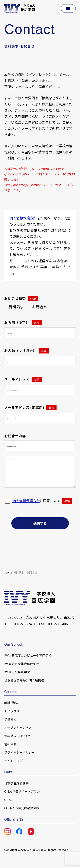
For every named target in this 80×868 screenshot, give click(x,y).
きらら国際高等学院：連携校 (24, 680)
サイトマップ (13, 761)
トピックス (12, 711)
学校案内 (10, 719)
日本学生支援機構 (17, 783)
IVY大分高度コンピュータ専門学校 (28, 655)
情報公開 (10, 744)
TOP (7, 572)
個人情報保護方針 (23, 218)
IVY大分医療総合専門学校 (22, 664)
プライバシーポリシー (20, 752)
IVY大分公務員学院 (17, 672)
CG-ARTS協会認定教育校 (22, 808)
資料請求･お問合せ (17, 736)
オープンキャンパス (18, 728)
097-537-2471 (25, 624)
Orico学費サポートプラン (22, 791)
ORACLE (10, 800)
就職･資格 (11, 703)
